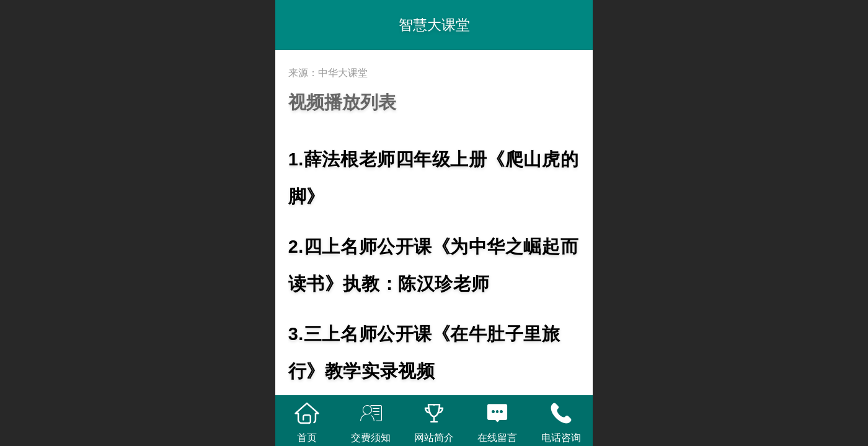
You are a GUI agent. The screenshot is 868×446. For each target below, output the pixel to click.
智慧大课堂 (434, 25)
